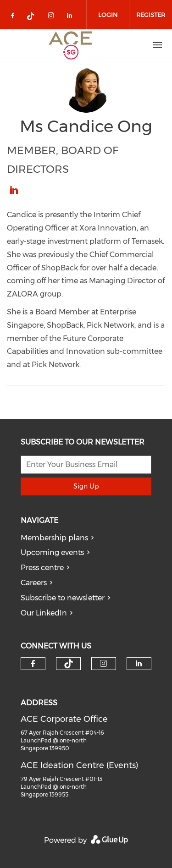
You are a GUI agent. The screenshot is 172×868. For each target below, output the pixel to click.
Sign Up (86, 486)
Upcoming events (52, 552)
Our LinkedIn (44, 613)
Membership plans (54, 538)
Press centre (42, 568)
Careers (34, 583)
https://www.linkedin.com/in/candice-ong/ (14, 190)
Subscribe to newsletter (63, 598)
